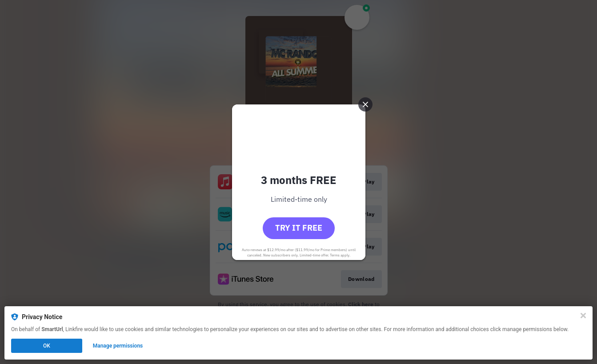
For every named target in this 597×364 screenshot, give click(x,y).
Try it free (299, 228)
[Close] (583, 316)
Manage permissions (118, 346)
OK (47, 346)
